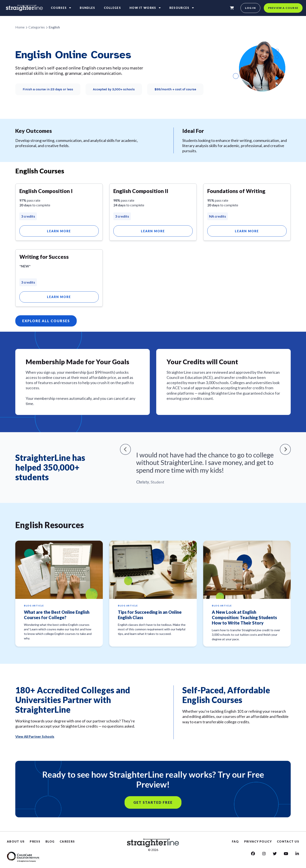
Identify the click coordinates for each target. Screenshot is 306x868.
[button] (125, 449)
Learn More (59, 231)
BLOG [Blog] (50, 841)
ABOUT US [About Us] (16, 841)
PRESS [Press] (35, 841)
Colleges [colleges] (112, 8)
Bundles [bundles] (87, 8)
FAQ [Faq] (235, 841)
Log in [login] (250, 8)
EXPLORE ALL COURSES (46, 321)
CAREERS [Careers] (67, 841)
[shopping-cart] (232, 8)
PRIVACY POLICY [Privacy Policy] (258, 841)
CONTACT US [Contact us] (288, 841)
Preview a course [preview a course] (283, 8)
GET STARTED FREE (153, 802)
